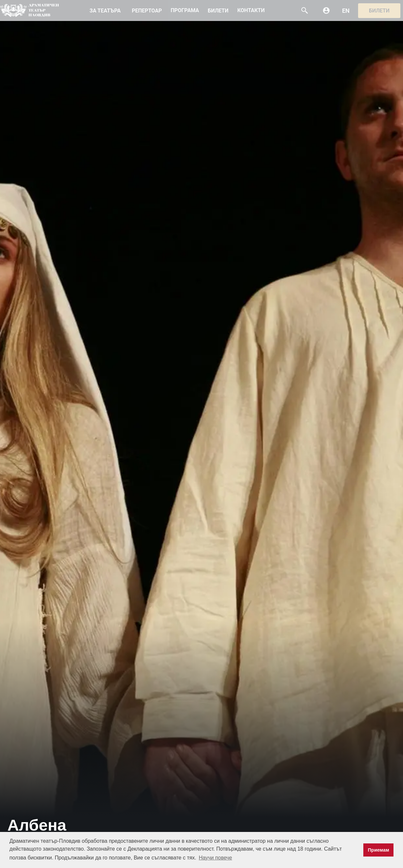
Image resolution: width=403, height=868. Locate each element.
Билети (379, 11)
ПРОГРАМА (185, 10)
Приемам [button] (379, 850)
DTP (30, 10)
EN (346, 11)
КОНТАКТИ (251, 10)
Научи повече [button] (215, 858)
